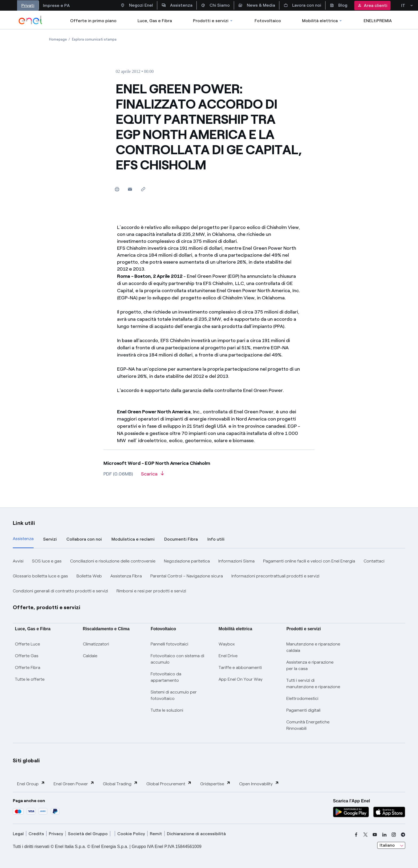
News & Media (257, 5)
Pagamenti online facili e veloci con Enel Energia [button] (309, 561)
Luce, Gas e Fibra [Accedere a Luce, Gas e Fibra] (155, 21)
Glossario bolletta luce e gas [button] (40, 576)
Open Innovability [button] (259, 784)
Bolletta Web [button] (89, 576)
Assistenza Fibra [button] (126, 576)
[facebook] (356, 835)
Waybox (227, 644)
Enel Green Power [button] (74, 784)
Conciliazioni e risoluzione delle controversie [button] (113, 561)
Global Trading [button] (120, 784)
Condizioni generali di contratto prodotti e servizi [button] (60, 591)
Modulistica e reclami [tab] (133, 539)
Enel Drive (228, 656)
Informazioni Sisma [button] (236, 561)
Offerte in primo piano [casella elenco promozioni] (93, 21)
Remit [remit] (156, 834)
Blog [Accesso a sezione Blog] (339, 5)
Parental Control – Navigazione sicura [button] (187, 576)
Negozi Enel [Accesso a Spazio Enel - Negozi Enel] (137, 5)
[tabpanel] (209, 576)
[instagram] (394, 835)
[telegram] (403, 835)
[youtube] (375, 835)
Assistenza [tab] (23, 539)
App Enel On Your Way (241, 679)
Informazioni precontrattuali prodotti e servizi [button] (275, 576)
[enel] (31, 20)
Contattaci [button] (374, 561)
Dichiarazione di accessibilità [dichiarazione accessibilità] (196, 834)
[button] (130, 189)
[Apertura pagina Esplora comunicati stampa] (94, 39)
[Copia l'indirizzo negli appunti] (143, 189)
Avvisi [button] (18, 561)
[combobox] (391, 845)
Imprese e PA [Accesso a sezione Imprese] (56, 5)
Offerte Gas (27, 656)
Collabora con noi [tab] (84, 539)
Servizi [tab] (50, 539)
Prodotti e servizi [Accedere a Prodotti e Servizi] (213, 21)
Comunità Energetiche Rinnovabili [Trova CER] (308, 725)
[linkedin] (384, 835)
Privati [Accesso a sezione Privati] (28, 5)
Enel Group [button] (31, 784)
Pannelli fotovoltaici (169, 644)
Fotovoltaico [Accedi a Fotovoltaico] (268, 21)
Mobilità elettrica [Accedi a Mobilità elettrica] (322, 21)
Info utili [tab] (216, 539)
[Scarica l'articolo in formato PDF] (152, 476)
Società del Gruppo (88, 834)
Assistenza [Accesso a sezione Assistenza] (177, 5)
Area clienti (372, 5)
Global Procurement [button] (169, 784)
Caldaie (90, 656)
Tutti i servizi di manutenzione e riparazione (313, 683)
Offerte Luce (27, 644)
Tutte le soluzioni (167, 710)
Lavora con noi (302, 5)
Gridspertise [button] (215, 784)
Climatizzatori (96, 644)
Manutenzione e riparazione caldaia (313, 647)
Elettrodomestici (302, 698)
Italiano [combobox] (387, 845)
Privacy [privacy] (56, 834)
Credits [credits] (36, 834)
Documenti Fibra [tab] (181, 539)
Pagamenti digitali (303, 710)
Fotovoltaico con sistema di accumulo (177, 659)
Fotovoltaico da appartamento (166, 677)
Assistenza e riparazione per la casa (310, 665)
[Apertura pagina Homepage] (58, 39)
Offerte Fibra (28, 667)
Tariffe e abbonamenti (240, 667)
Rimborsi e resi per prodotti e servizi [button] (151, 591)
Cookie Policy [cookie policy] (131, 834)
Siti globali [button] (26, 760)
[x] (365, 835)
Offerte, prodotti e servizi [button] (47, 607)
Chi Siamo (215, 5)
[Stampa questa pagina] (117, 189)
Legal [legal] (18, 834)
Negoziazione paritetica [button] (187, 561)
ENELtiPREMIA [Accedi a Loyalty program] (378, 21)
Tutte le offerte (30, 679)
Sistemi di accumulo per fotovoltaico (174, 695)
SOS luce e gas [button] (47, 561)
